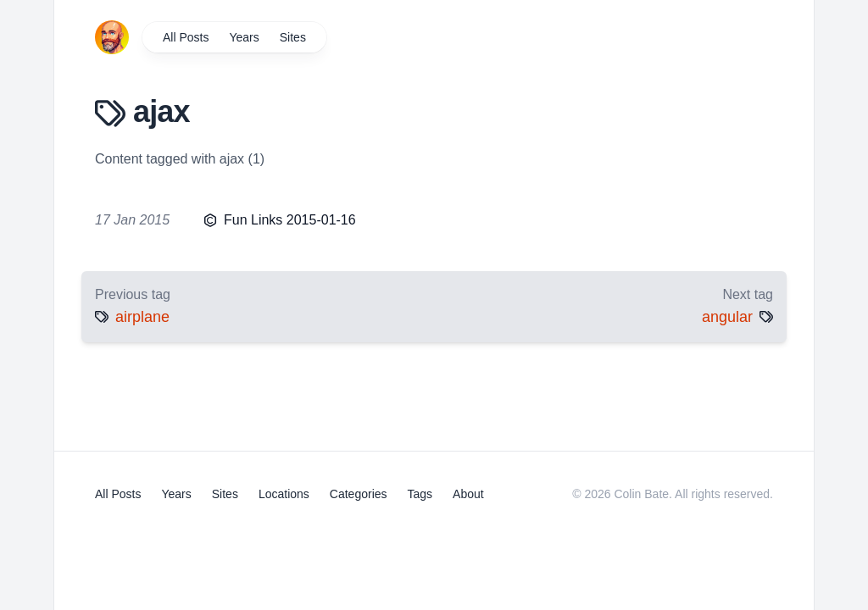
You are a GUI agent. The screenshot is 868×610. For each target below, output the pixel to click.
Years (244, 37)
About (468, 494)
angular (727, 317)
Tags (420, 494)
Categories (359, 494)
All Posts (186, 37)
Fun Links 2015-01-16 (290, 220)
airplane (142, 317)
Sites (293, 37)
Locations (284, 494)
